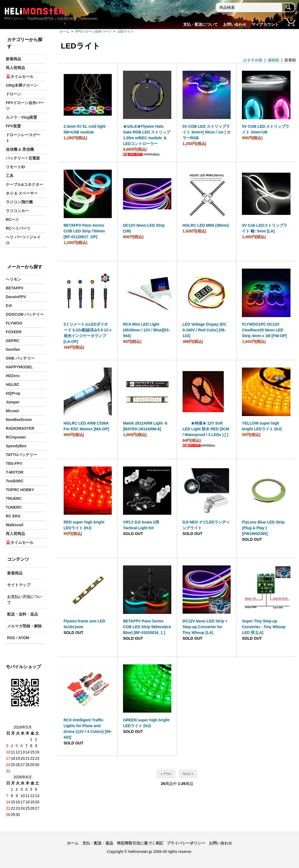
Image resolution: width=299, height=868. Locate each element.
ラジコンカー (17, 211)
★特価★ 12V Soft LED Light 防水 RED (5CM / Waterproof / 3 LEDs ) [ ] (206, 429)
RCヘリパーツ (18, 228)
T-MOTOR (15, 472)
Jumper (13, 402)
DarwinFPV (16, 297)
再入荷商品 (15, 68)
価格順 (273, 60)
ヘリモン (13, 279)
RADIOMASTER (20, 428)
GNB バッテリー (20, 358)
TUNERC (14, 507)
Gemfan (13, 349)
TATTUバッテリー (21, 455)
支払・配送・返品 (98, 843)
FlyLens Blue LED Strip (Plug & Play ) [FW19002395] (263, 528)
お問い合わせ (235, 24)
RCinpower (16, 437)
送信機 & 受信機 (20, 149)
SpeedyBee (16, 446)
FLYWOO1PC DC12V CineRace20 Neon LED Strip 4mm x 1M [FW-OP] (264, 330)
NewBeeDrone (19, 420)
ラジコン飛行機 (19, 202)
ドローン (13, 94)
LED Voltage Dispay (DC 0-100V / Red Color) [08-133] (205, 330)
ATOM (24, 638)
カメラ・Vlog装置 (21, 117)
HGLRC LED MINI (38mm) (206, 225)
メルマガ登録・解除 (24, 626)
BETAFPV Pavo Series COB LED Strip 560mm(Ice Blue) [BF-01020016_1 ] (147, 627)
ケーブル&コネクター (24, 184)
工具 (10, 176)
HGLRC (13, 385)
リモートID (15, 167)
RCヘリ (12, 220)
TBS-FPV (14, 463)
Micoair (12, 411)
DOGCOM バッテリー (25, 314)
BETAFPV (15, 288)
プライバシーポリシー (186, 843)
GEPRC (13, 341)
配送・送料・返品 (23, 614)
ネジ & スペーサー (22, 193)
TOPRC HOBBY (20, 490)
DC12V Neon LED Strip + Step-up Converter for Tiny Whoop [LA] (205, 627)
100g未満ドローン (22, 85)
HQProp (13, 393)
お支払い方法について (24, 600)
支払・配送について (200, 24)
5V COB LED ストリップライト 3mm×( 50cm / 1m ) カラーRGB (207, 132)
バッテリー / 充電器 (23, 158)
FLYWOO (14, 323)
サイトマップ (19, 585)
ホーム (65, 32)
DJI (9, 306)
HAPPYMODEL (19, 367)
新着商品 (13, 59)
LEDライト (126, 32)
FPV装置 (13, 126)
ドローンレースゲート (23, 138)
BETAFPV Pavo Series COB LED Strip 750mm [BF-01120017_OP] (84, 231)
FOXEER (14, 332)
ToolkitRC (15, 481)
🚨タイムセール (20, 76)
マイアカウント (265, 24)
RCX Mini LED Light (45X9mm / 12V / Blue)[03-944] (146, 330)
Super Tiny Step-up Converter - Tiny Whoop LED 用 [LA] (264, 627)
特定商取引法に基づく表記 (140, 843)
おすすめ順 (253, 60)
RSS (11, 638)
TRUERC (14, 499)
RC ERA (13, 516)
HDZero (13, 376)
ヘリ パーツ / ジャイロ (23, 240)
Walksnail (15, 525)
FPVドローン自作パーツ (93, 32)
